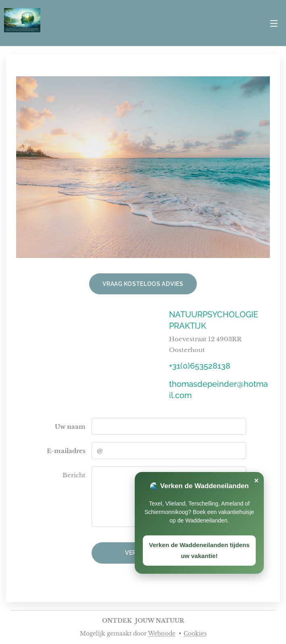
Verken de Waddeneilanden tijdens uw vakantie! (199, 550)
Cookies (195, 634)
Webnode (162, 634)
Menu (274, 23)
